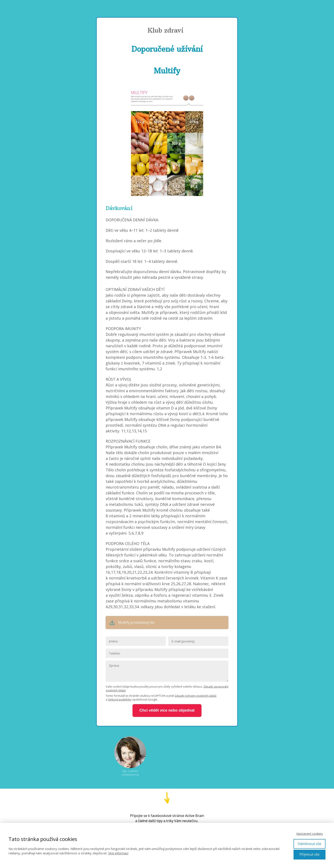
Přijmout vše (310, 854)
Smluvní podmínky (120, 699)
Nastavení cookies (310, 834)
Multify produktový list (136, 623)
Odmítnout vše (310, 844)
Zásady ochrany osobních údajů (196, 696)
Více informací (118, 853)
